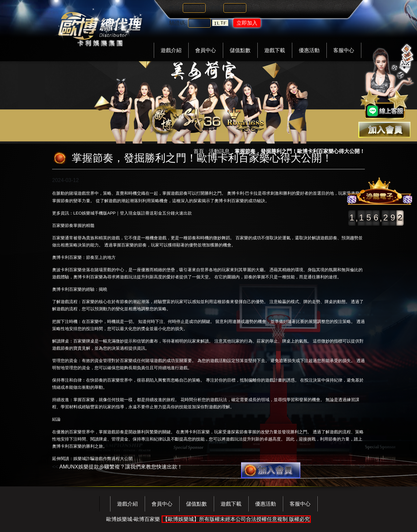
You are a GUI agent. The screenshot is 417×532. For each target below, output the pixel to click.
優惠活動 (309, 50)
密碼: (216, 8)
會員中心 (206, 50)
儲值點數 (240, 50)
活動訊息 (219, 151)
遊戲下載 (275, 50)
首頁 (199, 151)
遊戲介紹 (171, 50)
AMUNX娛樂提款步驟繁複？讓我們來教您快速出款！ (121, 467)
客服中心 (344, 50)
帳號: (175, 8)
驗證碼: (178, 23)
